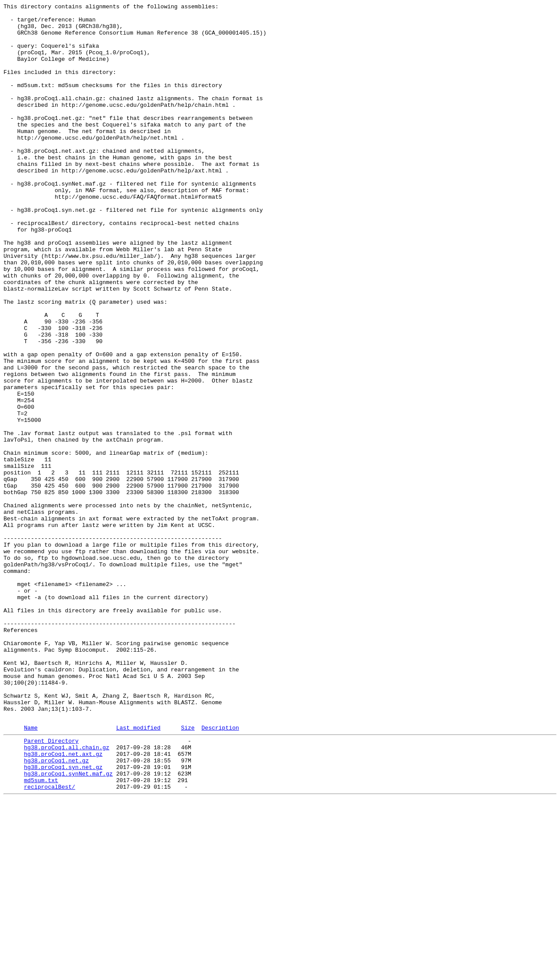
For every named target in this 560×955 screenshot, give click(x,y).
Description (220, 872)
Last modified (138, 872)
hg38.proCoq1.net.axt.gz (63, 902)
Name (31, 872)
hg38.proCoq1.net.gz (56, 910)
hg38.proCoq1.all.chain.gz (67, 894)
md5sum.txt (41, 934)
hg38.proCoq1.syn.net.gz (63, 918)
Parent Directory (51, 886)
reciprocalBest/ (50, 941)
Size (188, 872)
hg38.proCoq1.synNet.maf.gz (68, 926)
